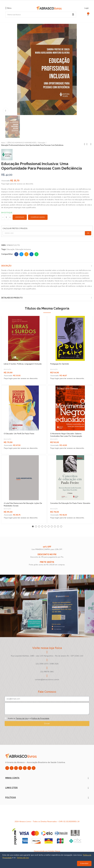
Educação (11, 249)
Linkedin (32, 254)
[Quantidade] (6, 217)
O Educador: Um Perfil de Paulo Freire (19, 434)
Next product (91, 144)
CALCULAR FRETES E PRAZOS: (15, 228)
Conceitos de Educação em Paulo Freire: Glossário (70, 503)
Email (26, 254)
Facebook (16, 254)
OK (88, 233)
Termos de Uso (22, 718)
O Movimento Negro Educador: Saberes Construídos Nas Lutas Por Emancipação (66, 435)
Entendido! (84, 863)
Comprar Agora (38, 217)
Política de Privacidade (40, 718)
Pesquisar (73, 15)
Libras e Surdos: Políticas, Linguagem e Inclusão (23, 364)
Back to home (88, 144)
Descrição (6, 266)
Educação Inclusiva (23, 249)
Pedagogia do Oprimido (60, 364)
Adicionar (20, 217)
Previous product (85, 144)
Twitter (21, 254)
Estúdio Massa (54, 851)
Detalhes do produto (12, 298)
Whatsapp (37, 254)
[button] (33, 526)
